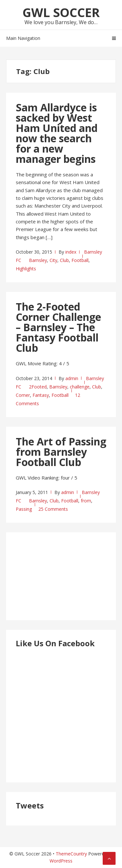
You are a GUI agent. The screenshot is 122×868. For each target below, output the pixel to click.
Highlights (26, 269)
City (53, 260)
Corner (23, 395)
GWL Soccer (61, 12)
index (71, 252)
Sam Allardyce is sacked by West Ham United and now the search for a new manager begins (57, 133)
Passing (24, 509)
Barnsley (38, 260)
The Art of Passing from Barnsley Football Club (61, 452)
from (86, 501)
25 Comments (53, 509)
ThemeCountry (71, 854)
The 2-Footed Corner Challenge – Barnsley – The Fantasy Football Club (58, 327)
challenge (80, 387)
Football (80, 260)
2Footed (38, 387)
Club (64, 260)
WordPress (61, 861)
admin (72, 378)
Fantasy (41, 395)
